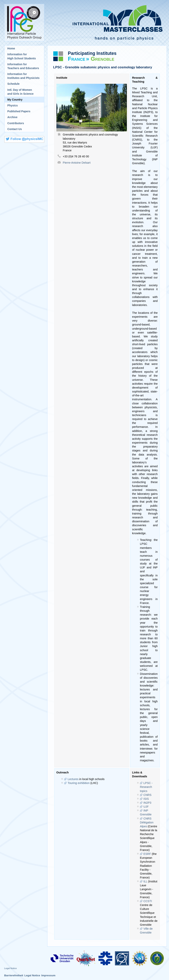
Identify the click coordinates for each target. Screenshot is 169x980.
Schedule (14, 84)
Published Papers (19, 111)
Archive (12, 117)
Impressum (48, 975)
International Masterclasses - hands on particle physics (107, 23)
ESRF (147, 854)
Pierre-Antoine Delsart (77, 163)
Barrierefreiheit (14, 975)
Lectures (73, 779)
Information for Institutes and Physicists (23, 76)
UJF (146, 807)
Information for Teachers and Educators (23, 66)
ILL (145, 881)
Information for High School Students (22, 56)
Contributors (16, 123)
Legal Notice (11, 968)
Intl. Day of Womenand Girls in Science (21, 92)
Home (11, 48)
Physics (13, 105)
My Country (15, 100)
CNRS (148, 795)
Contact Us (15, 129)
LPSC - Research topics (146, 787)
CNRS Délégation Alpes (147, 822)
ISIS (146, 799)
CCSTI (148, 901)
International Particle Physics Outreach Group (24, 23)
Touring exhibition (79, 783)
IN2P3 (147, 803)
